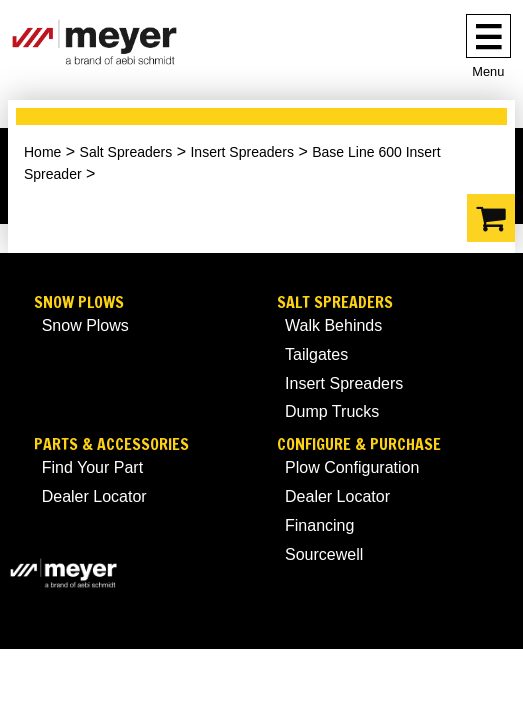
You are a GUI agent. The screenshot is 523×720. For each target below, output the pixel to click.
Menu (488, 71)
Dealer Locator (94, 496)
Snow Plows (79, 302)
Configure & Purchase (359, 444)
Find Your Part (92, 467)
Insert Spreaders (242, 152)
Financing (319, 525)
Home (42, 152)
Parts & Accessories (111, 444)
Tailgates (316, 354)
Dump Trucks (332, 411)
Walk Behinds (333, 325)
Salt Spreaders (126, 152)
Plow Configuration (352, 467)
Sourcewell (324, 554)
